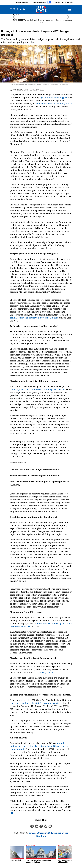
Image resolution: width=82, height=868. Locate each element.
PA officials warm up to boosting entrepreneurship (35, 475)
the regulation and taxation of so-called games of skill (38, 389)
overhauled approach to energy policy (53, 104)
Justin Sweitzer (20, 90)
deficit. (50, 672)
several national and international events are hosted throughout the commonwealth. (40, 746)
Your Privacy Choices (42, 2)
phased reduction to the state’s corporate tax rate (35, 703)
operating (41, 672)
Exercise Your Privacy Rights (64, 2)
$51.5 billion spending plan (54, 98)
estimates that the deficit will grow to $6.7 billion (34, 318)
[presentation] (13, 856)
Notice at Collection (22, 2)
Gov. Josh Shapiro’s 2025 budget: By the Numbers (35, 469)
